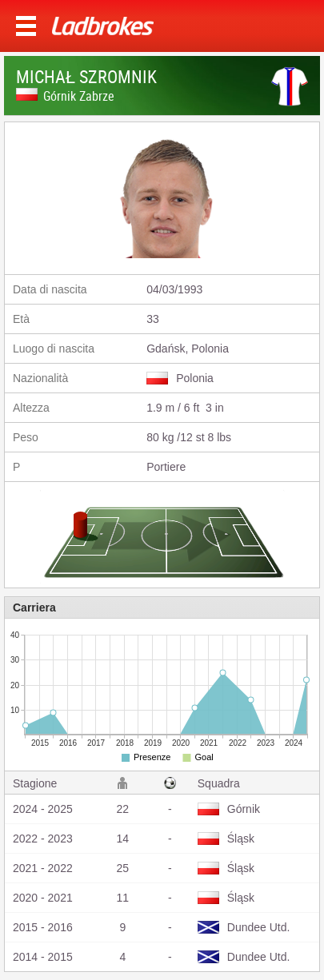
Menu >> (26, 26)
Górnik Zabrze (79, 96)
